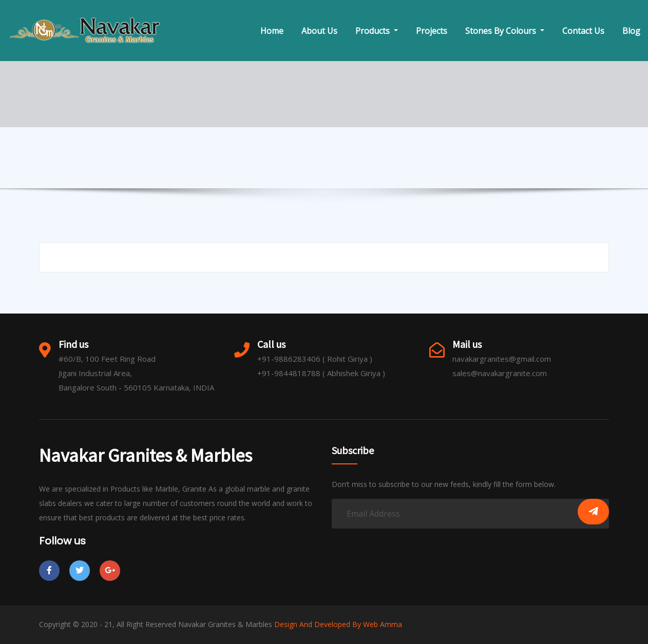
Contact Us (583, 31)
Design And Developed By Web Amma (338, 624)
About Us (319, 31)
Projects (432, 31)
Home (272, 31)
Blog (631, 31)
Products (377, 31)
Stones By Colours (505, 31)
